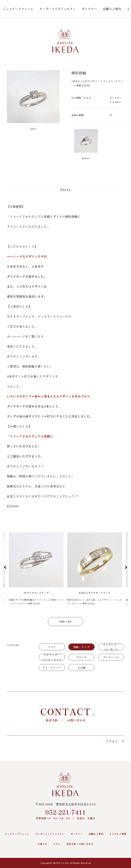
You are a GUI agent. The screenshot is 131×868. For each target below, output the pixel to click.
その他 (81, 667)
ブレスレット (111, 657)
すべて (52, 647)
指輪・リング (82, 647)
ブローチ (81, 657)
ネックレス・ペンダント (111, 647)
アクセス (115, 741)
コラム (57, 844)
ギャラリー (89, 9)
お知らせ (42, 844)
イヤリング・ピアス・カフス (52, 657)
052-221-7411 (65, 814)
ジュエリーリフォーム (18, 9)
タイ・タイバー (52, 667)
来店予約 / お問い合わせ (80, 844)
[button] (5, 567)
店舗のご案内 (112, 9)
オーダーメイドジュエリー (58, 9)
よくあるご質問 (118, 834)
